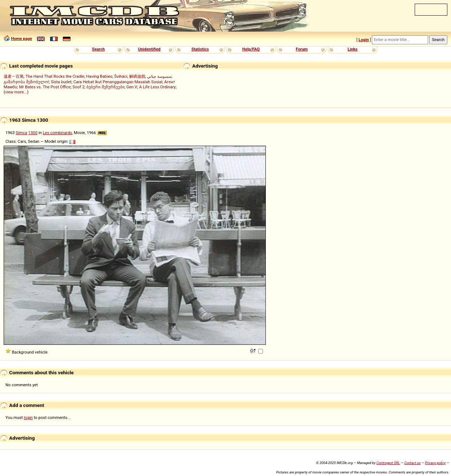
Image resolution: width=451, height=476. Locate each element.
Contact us (412, 463)
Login (363, 40)
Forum (302, 49)
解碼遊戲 (137, 76)
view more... (16, 92)
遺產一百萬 (14, 76)
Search (98, 49)
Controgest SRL (388, 463)
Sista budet (61, 82)
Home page (21, 39)
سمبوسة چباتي (159, 76)
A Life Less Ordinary (157, 87)
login (29, 417)
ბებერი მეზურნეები (105, 87)
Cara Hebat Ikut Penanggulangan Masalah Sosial (118, 82)
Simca (21, 133)
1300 (33, 133)
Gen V (132, 87)
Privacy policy (435, 463)
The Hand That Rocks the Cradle (55, 76)
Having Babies (99, 76)
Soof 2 (79, 87)
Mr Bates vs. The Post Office (45, 87)
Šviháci (121, 76)
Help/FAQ (251, 49)
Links (352, 49)
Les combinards (58, 133)
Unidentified (149, 49)
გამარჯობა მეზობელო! (26, 82)
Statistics (200, 49)
